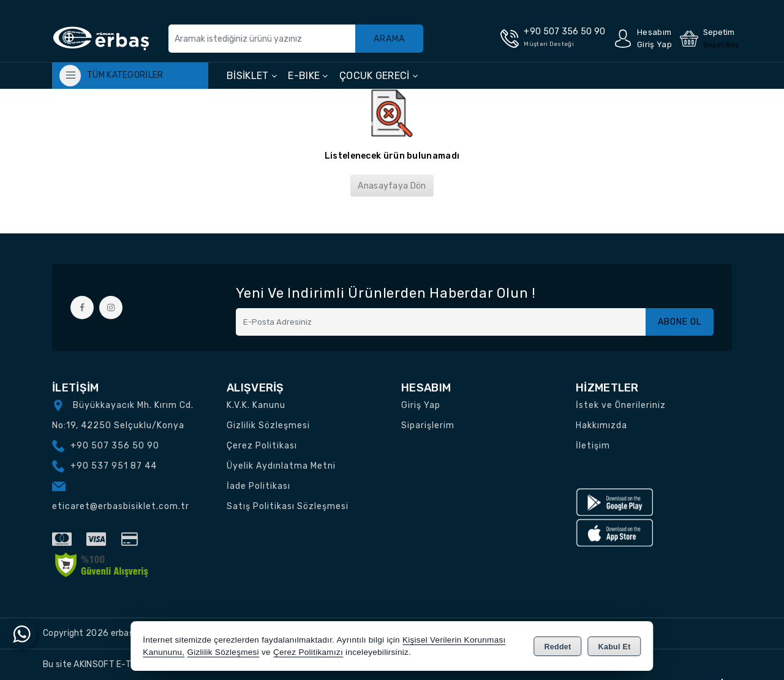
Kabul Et (615, 647)
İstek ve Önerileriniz (621, 405)
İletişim (593, 446)
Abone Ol (680, 322)
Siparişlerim (428, 425)
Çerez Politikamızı (308, 652)
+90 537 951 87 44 (114, 466)
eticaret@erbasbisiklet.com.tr (121, 506)
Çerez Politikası (262, 446)
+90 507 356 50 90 (115, 446)
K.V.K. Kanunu (256, 405)
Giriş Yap (421, 405)
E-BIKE (308, 76)
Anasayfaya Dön (392, 186)
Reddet (557, 647)
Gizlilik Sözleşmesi (268, 425)
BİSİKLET (252, 76)
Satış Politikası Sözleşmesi (288, 506)
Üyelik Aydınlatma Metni (281, 466)
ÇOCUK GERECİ (379, 76)
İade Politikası (258, 486)
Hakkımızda (601, 425)
